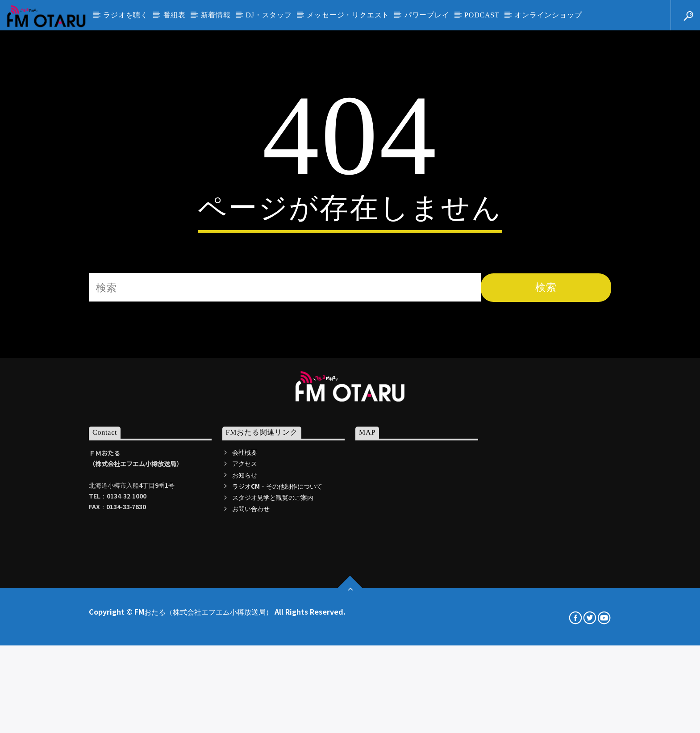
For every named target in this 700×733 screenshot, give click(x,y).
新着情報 (216, 15)
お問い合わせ (251, 679)
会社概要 (245, 622)
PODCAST (482, 15)
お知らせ (245, 645)
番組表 (175, 15)
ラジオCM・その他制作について (277, 656)
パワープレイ (427, 15)
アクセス (245, 633)
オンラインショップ (548, 15)
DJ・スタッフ (269, 15)
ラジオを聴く (126, 15)
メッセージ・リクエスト (348, 15)
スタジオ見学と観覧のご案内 (273, 667)
